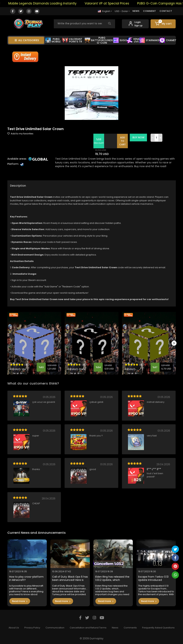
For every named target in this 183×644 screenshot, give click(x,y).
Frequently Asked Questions (158, 628)
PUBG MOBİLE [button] (53, 40)
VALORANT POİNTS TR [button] (72, 40)
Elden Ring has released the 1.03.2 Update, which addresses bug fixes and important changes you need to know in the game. (112, 578)
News (115, 628)
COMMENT (149, 11)
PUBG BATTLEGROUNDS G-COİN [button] (99, 40)
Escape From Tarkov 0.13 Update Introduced (153, 578)
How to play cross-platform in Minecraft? (26, 578)
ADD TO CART (123, 141)
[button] (163, 24)
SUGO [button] (120, 40)
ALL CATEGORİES (27, 40)
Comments (130, 628)
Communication (55, 628)
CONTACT (166, 11)
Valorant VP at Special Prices (112, 3)
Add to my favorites (20, 134)
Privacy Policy (32, 628)
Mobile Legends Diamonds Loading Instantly (48, 3)
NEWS (136, 11)
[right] (176, 343)
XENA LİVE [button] (133, 40)
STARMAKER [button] (150, 40)
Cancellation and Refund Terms (88, 628)
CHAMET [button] (168, 40)
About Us (14, 628)
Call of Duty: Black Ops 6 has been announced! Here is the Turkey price (70, 578)
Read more (20, 601)
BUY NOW (139, 137)
